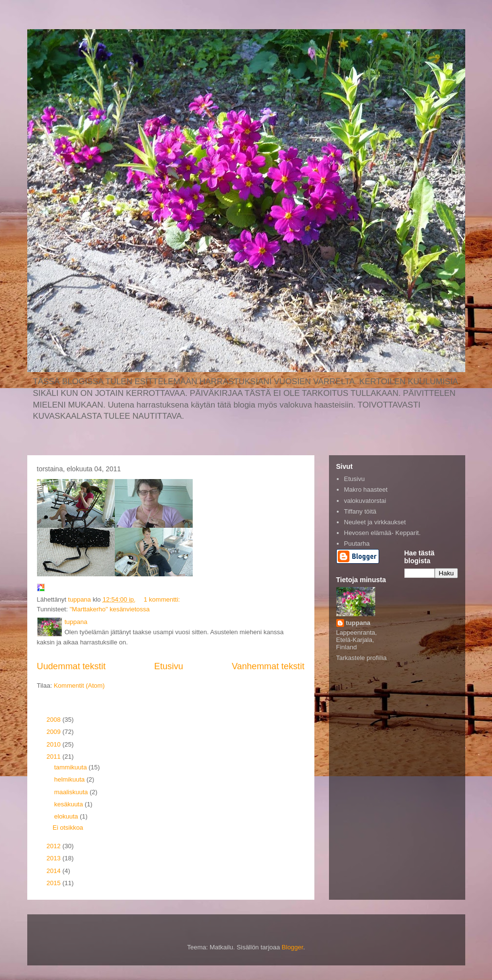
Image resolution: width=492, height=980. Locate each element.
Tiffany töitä (360, 511)
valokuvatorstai (365, 501)
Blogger (292, 947)
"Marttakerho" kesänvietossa (110, 609)
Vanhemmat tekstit (268, 666)
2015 (55, 883)
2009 (55, 732)
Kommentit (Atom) (79, 686)
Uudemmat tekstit (72, 666)
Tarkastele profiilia (362, 658)
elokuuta (67, 816)
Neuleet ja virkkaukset (375, 522)
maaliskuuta (72, 792)
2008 (55, 720)
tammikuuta (71, 767)
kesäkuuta (69, 804)
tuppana (358, 623)
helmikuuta (70, 779)
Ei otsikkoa (68, 828)
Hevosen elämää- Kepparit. (383, 533)
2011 (55, 757)
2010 (55, 744)
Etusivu (169, 666)
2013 (55, 858)
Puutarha (357, 543)
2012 (55, 846)
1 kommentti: (163, 599)
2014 (55, 871)
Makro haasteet (366, 490)
